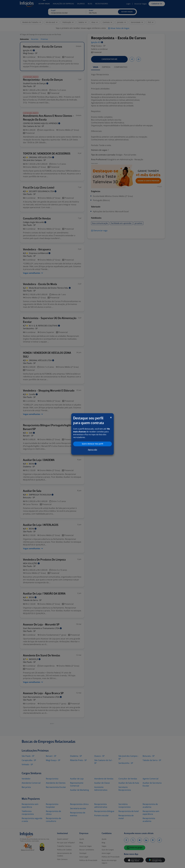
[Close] (111, 417)
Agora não (92, 450)
